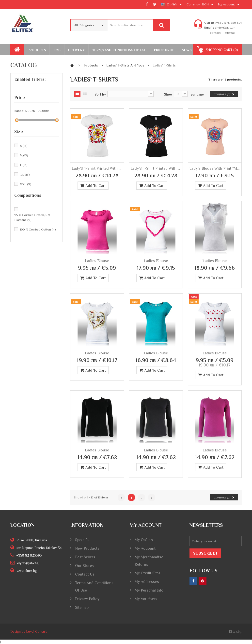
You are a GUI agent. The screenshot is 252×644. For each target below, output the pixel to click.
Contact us (85, 574)
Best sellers (85, 557)
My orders (144, 540)
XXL (26, 184)
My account (145, 548)
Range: (19, 111)
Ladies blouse (97, 261)
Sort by (100, 94)
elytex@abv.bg (225, 27)
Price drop (164, 50)
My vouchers (146, 599)
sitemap (230, 33)
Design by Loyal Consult (29, 631)
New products (87, 548)
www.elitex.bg (27, 571)
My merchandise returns (149, 561)
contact (215, 33)
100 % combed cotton (38, 229)
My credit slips (148, 573)
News (187, 50)
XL (25, 174)
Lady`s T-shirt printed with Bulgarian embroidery (97, 168)
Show (168, 94)
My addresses (147, 582)
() (221, 50)
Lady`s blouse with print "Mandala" (215, 168)
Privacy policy (87, 599)
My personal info (149, 590)
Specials (82, 540)
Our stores (84, 566)
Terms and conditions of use (94, 587)
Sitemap (82, 608)
